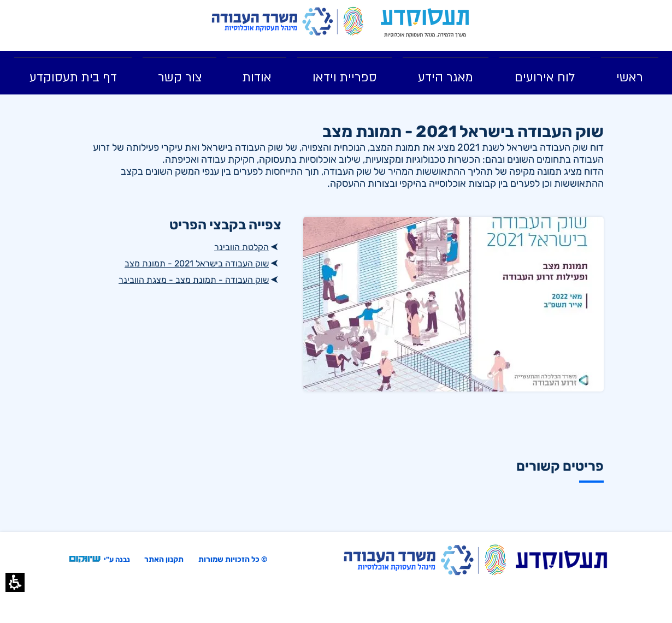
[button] (15, 582)
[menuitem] (630, 73)
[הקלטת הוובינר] (175, 247)
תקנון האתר (164, 559)
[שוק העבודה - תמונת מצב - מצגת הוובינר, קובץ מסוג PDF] (175, 280)
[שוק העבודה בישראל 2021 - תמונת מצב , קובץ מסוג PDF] (175, 263)
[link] (426, 23)
